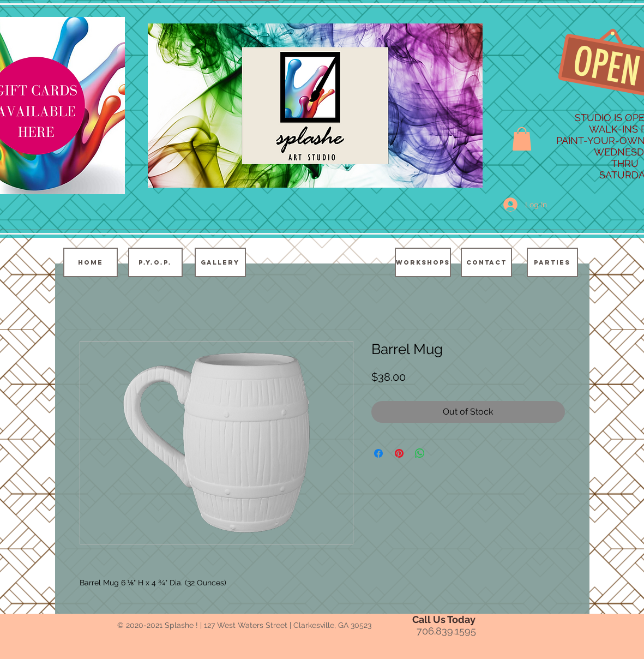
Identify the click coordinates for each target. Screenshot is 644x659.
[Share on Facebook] (378, 453)
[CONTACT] (486, 262)
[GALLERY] (220, 262)
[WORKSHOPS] (423, 262)
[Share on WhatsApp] (420, 453)
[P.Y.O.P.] (155, 262)
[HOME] (91, 262)
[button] (522, 139)
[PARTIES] (552, 262)
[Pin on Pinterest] (399, 453)
